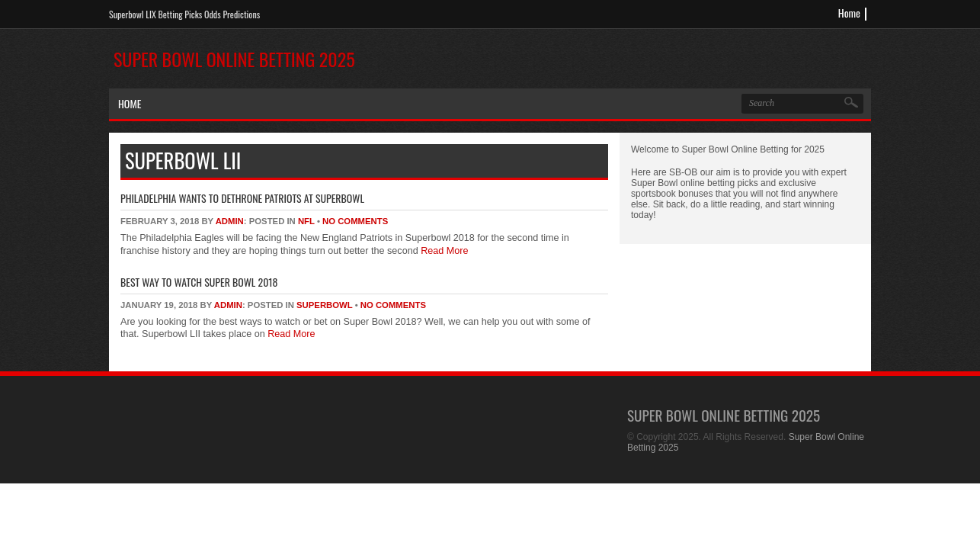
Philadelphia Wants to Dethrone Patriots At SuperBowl (242, 198)
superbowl (324, 305)
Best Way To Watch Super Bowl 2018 (199, 282)
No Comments (355, 221)
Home (849, 13)
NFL (306, 221)
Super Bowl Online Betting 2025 (234, 59)
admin (230, 221)
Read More (444, 251)
